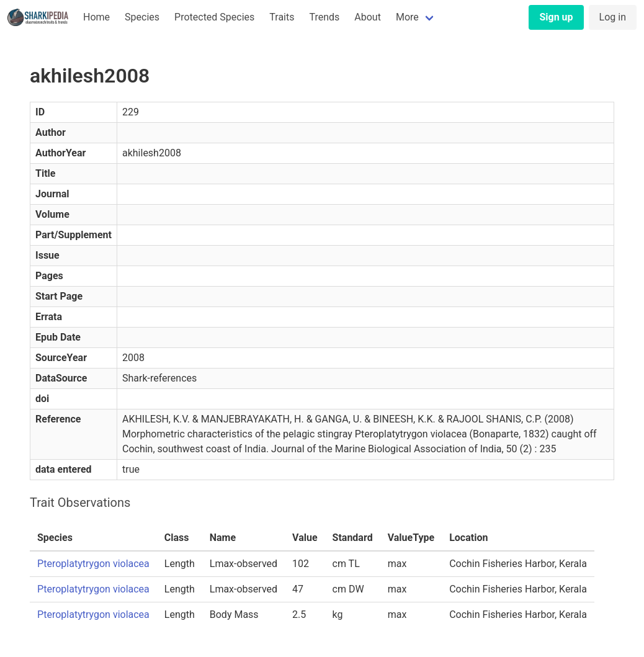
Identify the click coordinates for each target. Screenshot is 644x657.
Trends (324, 17)
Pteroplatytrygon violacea (93, 564)
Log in (613, 17)
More (407, 17)
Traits (282, 17)
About (368, 17)
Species (142, 17)
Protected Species (214, 17)
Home (96, 17)
